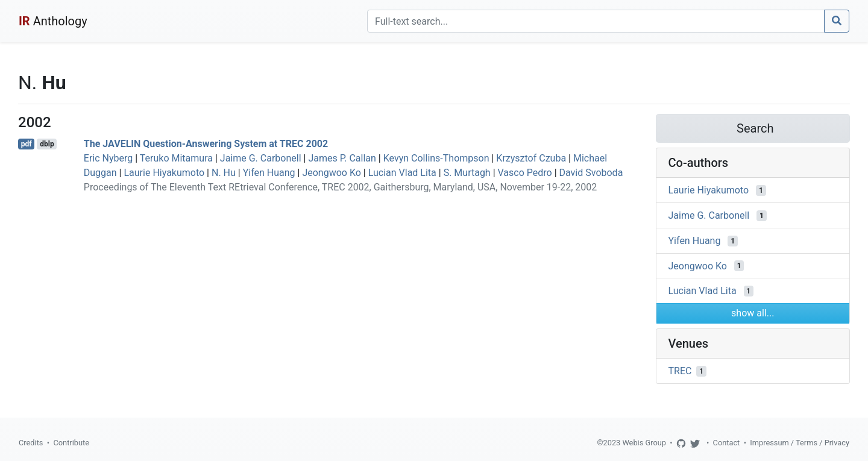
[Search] (596, 21)
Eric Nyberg (108, 158)
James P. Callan (342, 158)
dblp (47, 144)
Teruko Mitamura (176, 158)
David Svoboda (591, 173)
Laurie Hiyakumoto (164, 173)
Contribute (71, 443)
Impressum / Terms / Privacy (800, 443)
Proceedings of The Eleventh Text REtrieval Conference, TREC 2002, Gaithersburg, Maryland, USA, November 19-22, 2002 (341, 187)
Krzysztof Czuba (531, 158)
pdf (27, 144)
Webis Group (644, 443)
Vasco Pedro (525, 173)
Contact (727, 443)
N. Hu (224, 173)
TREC (680, 371)
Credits (31, 443)
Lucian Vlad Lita (402, 173)
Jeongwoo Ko (331, 173)
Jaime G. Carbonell (261, 158)
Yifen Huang (269, 173)
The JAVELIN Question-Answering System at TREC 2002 (206, 144)
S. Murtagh (467, 173)
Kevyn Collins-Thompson (436, 158)
